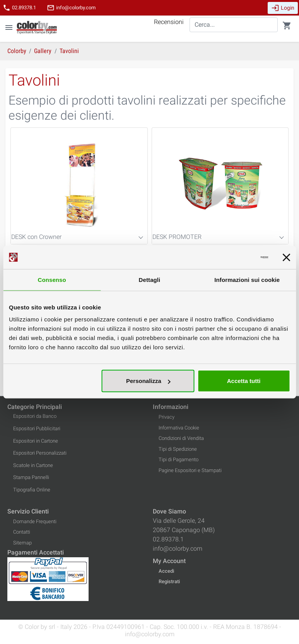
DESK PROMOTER (177, 237)
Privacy (167, 417)
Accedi (166, 571)
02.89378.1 (19, 8)
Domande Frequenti (35, 521)
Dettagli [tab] (150, 279)
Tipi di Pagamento (179, 459)
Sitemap (22, 543)
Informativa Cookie (179, 428)
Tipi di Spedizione (178, 449)
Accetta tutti (244, 381)
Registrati (169, 581)
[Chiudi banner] (286, 257)
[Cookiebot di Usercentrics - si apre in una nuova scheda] (234, 257)
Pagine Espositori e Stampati (190, 470)
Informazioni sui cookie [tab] (247, 279)
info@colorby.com (71, 8)
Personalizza (148, 381)
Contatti (22, 532)
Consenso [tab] (52, 279)
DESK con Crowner (36, 237)
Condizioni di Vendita (181, 438)
